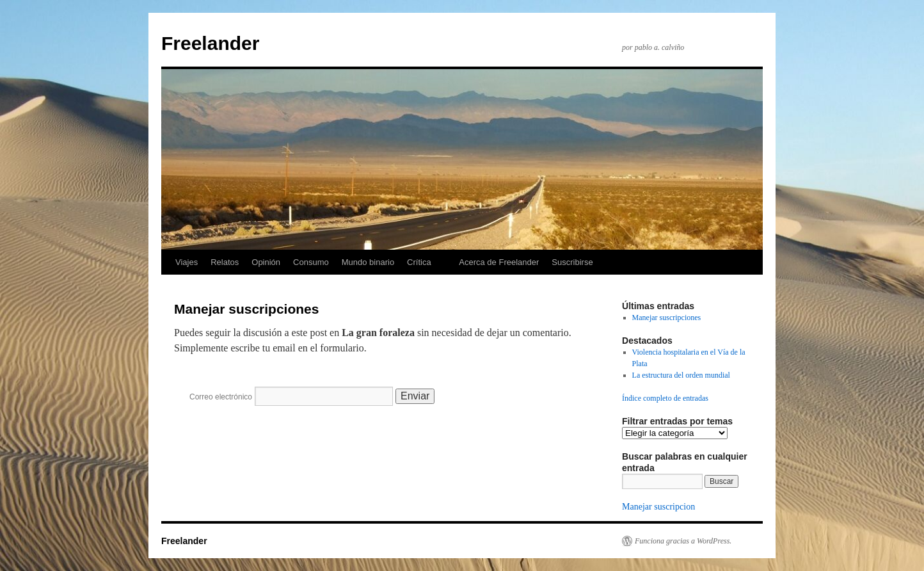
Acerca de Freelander (499, 262)
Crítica (419, 262)
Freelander (210, 43)
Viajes (187, 262)
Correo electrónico (221, 397)
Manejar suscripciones (667, 318)
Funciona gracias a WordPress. (683, 541)
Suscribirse (572, 262)
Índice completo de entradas (665, 398)
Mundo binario (368, 262)
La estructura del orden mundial (681, 375)
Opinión (266, 262)
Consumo (311, 262)
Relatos (225, 262)
